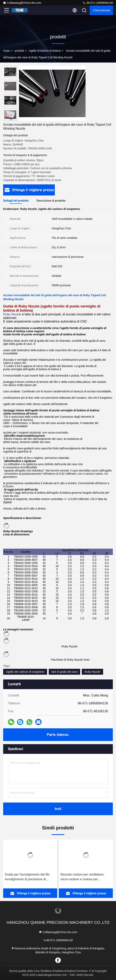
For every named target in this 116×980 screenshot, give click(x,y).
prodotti (19, 51)
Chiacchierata (101, 10)
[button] (11, 119)
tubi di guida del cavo (65, 672)
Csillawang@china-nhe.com (22, 3)
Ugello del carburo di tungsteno (25, 672)
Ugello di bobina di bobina (45, 51)
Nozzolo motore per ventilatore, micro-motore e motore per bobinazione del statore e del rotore (85, 877)
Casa (6, 51)
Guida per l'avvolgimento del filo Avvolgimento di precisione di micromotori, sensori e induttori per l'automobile (29, 877)
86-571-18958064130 (98, 3)
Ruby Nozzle (92, 672)
